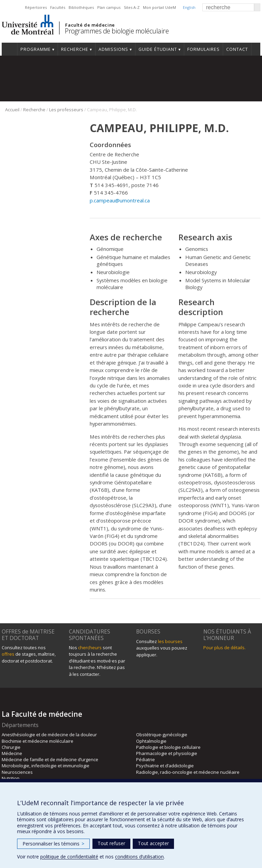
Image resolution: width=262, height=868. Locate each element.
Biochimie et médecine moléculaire (38, 741)
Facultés (58, 7)
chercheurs (90, 648)
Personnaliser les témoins (53, 844)
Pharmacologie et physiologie (167, 753)
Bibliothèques (81, 7)
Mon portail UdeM (159, 7)
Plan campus (109, 7)
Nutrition (11, 778)
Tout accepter (153, 843)
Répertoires (36, 7)
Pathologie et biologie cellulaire (168, 747)
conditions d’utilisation (139, 857)
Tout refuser (111, 843)
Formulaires (203, 49)
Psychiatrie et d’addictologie (165, 766)
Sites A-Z (132, 7)
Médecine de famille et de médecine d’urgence (50, 759)
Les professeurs (66, 110)
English (189, 7)
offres (8, 654)
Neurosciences (17, 772)
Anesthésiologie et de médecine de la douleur (49, 735)
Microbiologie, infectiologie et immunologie (46, 766)
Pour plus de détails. (224, 648)
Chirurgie (11, 747)
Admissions (113, 49)
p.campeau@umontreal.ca (120, 200)
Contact (237, 49)
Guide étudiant (158, 49)
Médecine (12, 753)
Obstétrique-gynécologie (162, 735)
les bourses (170, 641)
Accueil (9, 49)
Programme (36, 49)
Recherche (75, 49)
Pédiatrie (145, 759)
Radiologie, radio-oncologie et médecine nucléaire (188, 772)
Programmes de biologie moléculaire (117, 31)
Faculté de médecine (90, 25)
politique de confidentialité (69, 857)
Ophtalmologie (151, 741)
